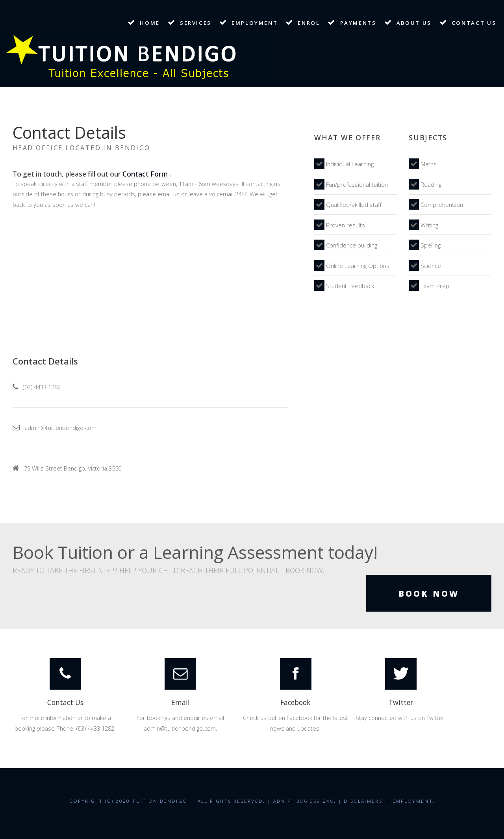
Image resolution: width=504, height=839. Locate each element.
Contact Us (474, 23)
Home (150, 23)
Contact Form (146, 174)
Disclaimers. (364, 801)
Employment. (414, 801)
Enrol (309, 23)
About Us (414, 23)
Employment (255, 23)
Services (196, 23)
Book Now (429, 593)
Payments (358, 23)
